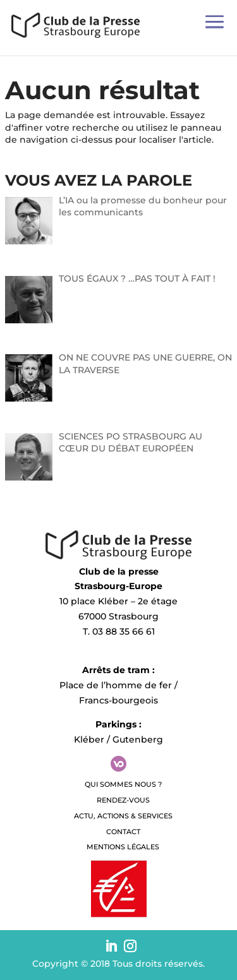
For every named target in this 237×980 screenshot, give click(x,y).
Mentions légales (123, 847)
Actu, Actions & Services (123, 816)
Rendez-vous (123, 800)
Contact (123, 832)
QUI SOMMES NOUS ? (123, 784)
